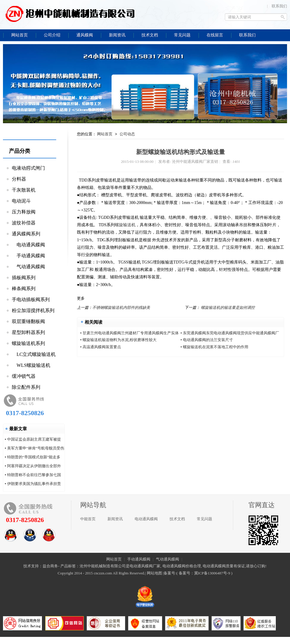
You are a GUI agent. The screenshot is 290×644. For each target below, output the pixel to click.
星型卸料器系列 (28, 332)
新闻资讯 (115, 519)
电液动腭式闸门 (28, 168)
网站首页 (105, 134)
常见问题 (204, 519)
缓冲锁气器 (24, 376)
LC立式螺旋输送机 (34, 354)
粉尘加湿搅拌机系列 (33, 310)
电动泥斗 (21, 201)
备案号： (186, 573)
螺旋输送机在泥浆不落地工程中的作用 (216, 347)
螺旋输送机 (125, 225)
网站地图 (154, 573)
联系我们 (279, 6)
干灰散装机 (24, 190)
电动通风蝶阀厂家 (145, 566)
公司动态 (127, 134)
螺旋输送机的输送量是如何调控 (228, 307)
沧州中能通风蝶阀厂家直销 (70, 13)
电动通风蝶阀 (28, 245)
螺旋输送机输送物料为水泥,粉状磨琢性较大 (120, 340)
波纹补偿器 (24, 223)
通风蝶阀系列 (26, 234)
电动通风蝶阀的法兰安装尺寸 (208, 340)
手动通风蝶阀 (28, 256)
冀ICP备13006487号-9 (212, 573)
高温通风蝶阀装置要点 (102, 347)
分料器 (19, 179)
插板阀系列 (24, 278)
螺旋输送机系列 (28, 343)
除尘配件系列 (26, 387)
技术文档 (177, 519)
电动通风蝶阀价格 (178, 566)
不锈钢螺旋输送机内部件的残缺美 (121, 307)
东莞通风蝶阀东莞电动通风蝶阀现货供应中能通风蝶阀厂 (231, 333)
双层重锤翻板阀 (28, 321)
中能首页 (88, 519)
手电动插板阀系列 (31, 299)
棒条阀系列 (24, 289)
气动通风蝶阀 (28, 267)
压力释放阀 (24, 212)
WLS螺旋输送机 (31, 365)
